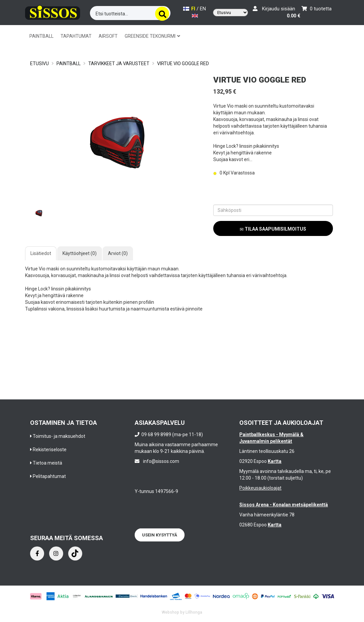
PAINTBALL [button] (41, 36)
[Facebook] (37, 553)
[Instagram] (56, 553)
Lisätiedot (41, 253)
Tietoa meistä (47, 463)
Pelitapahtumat (49, 476)
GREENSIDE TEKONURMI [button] (152, 36)
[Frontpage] (53, 12)
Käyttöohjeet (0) (80, 253)
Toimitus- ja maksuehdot (59, 436)
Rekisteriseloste (50, 450)
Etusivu (39, 64)
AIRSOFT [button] (108, 36)
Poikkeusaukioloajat (260, 488)
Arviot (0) (118, 253)
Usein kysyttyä (160, 535)
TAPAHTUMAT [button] (76, 36)
